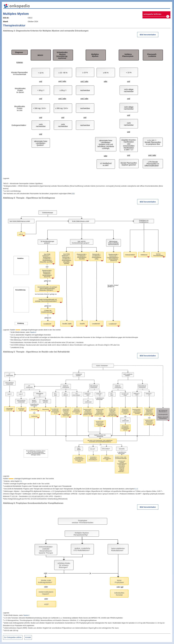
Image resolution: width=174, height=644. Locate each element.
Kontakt (28, 637)
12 (73, 194)
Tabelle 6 (33, 332)
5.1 (21, 481)
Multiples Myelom (16, 14)
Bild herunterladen (148, 35)
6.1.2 (136, 489)
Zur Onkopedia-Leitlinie (13, 637)
